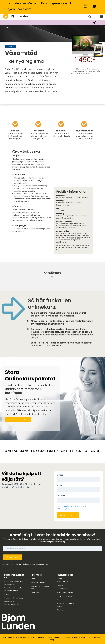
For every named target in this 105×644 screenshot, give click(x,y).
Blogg (33, 579)
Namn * (60, 485)
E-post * (61, 475)
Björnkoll (37, 575)
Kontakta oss (66, 575)
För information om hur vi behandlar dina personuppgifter (26, 564)
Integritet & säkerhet (65, 596)
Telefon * (61, 496)
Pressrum (60, 585)
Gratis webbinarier (38, 582)
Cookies (60, 600)
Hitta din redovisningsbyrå (14, 598)
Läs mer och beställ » (18, 420)
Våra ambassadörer (65, 592)
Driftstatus (61, 610)
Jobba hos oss (63, 589)
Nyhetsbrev (35, 592)
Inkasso (7, 594)
